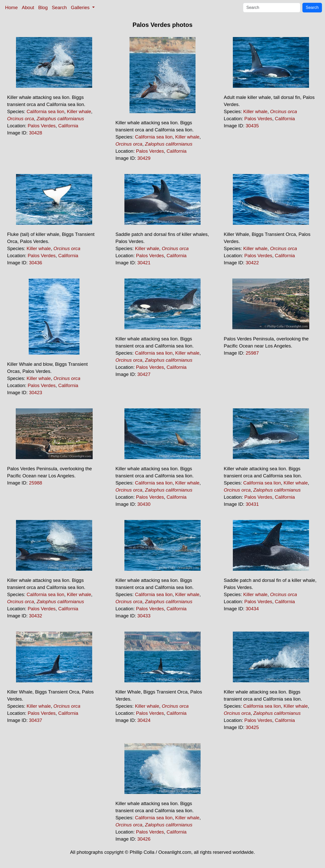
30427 (144, 374)
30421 (144, 263)
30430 (144, 504)
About (28, 7)
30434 (252, 609)
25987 (252, 353)
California (68, 126)
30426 (144, 839)
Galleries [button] (81, 7)
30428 (36, 133)
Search (59, 7)
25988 (36, 483)
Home (11, 7)
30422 (252, 263)
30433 (144, 616)
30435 (252, 126)
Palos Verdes (42, 126)
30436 (36, 263)
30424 (144, 720)
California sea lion (45, 111)
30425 (252, 727)
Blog (43, 7)
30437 (36, 720)
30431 (252, 504)
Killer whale (79, 111)
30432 (36, 616)
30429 (144, 158)
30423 (36, 393)
